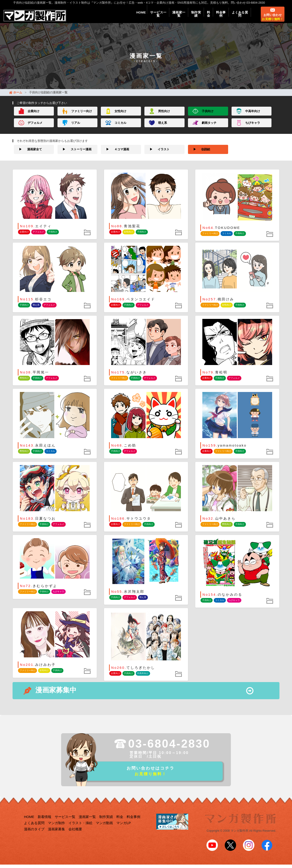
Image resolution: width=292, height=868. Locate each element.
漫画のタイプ (34, 835)
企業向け (34, 116)
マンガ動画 (104, 829)
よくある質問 (239, 16)
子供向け (208, 116)
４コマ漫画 (115, 154)
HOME (128, 16)
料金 (204, 16)
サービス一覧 (148, 16)
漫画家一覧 (170, 16)
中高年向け (253, 116)
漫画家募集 (56, 835)
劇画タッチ (209, 127)
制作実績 (189, 16)
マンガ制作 (56, 829)
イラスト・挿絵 (80, 829)
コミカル (120, 127)
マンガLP (124, 829)
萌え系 (163, 127)
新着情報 (44, 823)
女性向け (120, 116)
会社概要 (75, 835)
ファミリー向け (82, 116)
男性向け (164, 116)
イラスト (157, 154)
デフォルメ (35, 127)
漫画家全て (28, 154)
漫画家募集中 (56, 695)
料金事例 (218, 16)
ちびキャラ (253, 127)
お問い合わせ (272, 19)
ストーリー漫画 (74, 154)
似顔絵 (199, 154)
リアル (76, 127)
